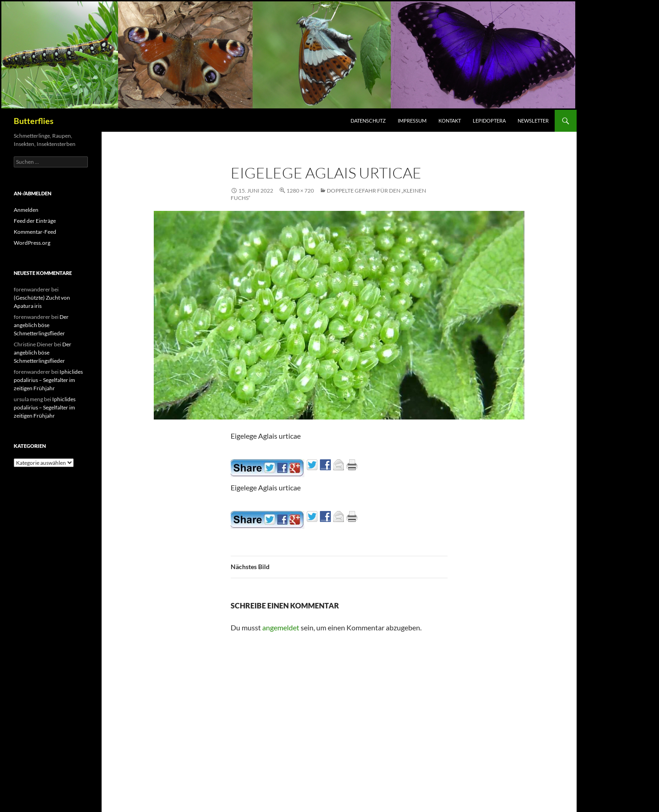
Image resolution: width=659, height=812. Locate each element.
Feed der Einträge (35, 221)
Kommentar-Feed (35, 232)
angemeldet (281, 627)
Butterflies (34, 121)
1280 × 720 (300, 191)
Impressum (412, 121)
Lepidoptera (489, 121)
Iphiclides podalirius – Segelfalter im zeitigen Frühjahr (48, 380)
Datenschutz (368, 121)
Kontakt (450, 121)
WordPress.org (32, 243)
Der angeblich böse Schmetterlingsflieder (41, 325)
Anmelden (26, 210)
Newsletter (533, 121)
